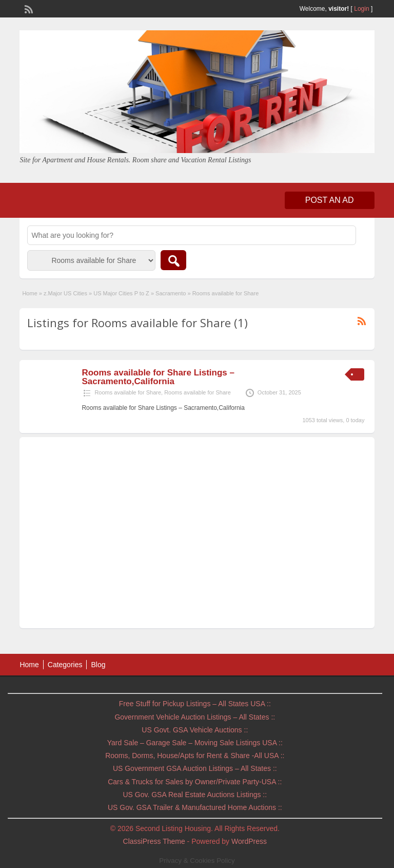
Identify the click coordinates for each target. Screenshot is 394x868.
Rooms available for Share (128, 392)
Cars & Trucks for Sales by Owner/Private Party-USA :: (195, 782)
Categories (65, 665)
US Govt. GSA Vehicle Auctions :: (195, 730)
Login (361, 9)
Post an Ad (330, 200)
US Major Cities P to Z (121, 293)
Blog (98, 665)
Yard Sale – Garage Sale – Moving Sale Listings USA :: (195, 743)
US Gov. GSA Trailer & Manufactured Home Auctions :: (195, 807)
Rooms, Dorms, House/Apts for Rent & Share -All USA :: (195, 756)
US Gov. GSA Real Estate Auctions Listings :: (195, 795)
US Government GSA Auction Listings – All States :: (195, 768)
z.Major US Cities (65, 293)
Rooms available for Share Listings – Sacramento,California (158, 377)
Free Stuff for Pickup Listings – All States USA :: (195, 704)
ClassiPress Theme (154, 841)
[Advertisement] (197, 535)
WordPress (249, 841)
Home (29, 293)
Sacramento (171, 293)
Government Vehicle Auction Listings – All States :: (195, 717)
